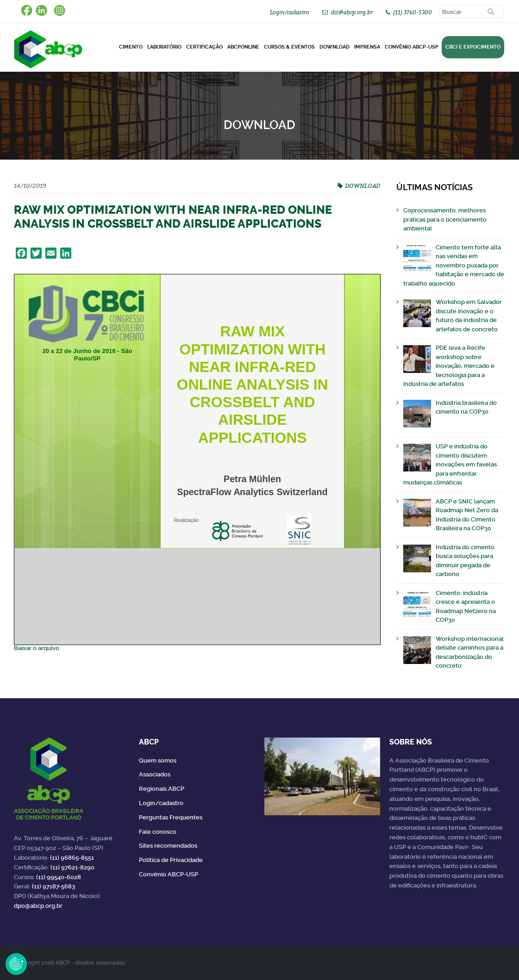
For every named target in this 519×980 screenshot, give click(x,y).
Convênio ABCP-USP (412, 47)
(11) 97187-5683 (53, 886)
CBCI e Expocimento (473, 47)
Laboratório (164, 47)
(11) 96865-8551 (72, 858)
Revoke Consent (16, 964)
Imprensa (367, 47)
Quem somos (158, 760)
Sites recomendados (168, 846)
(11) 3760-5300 (413, 12)
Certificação (204, 47)
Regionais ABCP (162, 789)
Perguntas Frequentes (171, 817)
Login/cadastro (290, 12)
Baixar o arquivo (37, 648)
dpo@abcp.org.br (38, 906)
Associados (155, 774)
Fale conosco (158, 832)
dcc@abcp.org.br (352, 12)
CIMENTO (131, 47)
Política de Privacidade (171, 860)
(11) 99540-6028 (59, 877)
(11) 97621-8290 (72, 867)
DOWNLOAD (335, 47)
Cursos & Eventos (289, 47)
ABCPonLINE (243, 47)
